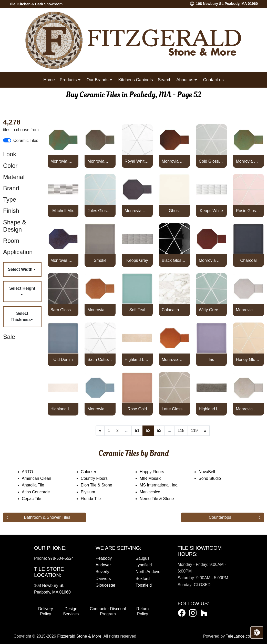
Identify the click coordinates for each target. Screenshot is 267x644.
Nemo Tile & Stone (163, 499)
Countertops (220, 517)
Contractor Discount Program (108, 611)
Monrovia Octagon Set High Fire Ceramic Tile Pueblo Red (211, 260)
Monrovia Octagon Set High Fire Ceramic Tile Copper (63, 161)
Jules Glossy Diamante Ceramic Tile (100, 211)
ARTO (33, 472)
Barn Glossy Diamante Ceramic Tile (63, 310)
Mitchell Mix (63, 211)
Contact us (213, 80)
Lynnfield (144, 565)
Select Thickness (21, 316)
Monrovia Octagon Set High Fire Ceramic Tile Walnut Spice (248, 409)
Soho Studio (215, 478)
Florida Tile (95, 499)
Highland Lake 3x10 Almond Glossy (137, 360)
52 (148, 430)
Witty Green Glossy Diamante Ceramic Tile (211, 310)
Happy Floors (157, 472)
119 (194, 430)
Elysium (92, 492)
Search (165, 80)
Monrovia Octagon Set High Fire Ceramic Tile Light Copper (248, 161)
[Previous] (100, 431)
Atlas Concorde (39, 492)
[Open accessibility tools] (257, 632)
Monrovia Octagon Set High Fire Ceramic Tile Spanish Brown (174, 360)
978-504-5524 (61, 558)
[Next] (205, 431)
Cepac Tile (35, 499)
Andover (103, 565)
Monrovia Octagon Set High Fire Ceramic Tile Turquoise (100, 409)
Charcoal (249, 260)
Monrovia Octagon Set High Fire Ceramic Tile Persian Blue (63, 260)
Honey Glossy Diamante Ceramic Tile (248, 360)
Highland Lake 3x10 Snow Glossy (63, 409)
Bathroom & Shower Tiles (47, 517)
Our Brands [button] (98, 80)
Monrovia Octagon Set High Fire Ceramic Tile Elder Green (100, 161)
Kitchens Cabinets (135, 80)
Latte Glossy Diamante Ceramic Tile (174, 409)
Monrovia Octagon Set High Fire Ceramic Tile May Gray (137, 211)
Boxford (143, 579)
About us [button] (185, 80)
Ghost (174, 211)
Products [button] (69, 80)
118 (181, 430)
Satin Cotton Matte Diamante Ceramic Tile (100, 360)
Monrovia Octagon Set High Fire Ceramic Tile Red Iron (100, 310)
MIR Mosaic (156, 478)
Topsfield (144, 585)
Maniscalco (155, 492)
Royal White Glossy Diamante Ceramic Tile (137, 161)
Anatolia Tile (38, 485)
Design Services (71, 611)
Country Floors (99, 478)
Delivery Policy (46, 611)
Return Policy (142, 611)
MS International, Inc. (164, 485)
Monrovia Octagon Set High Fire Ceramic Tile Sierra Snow (248, 310)
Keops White (212, 211)
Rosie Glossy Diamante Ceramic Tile (248, 211)
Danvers (103, 579)
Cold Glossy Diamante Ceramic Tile (211, 161)
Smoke (100, 260)
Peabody (104, 558)
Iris (211, 360)
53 (159, 430)
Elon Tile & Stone (101, 485)
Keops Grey (137, 260)
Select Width (21, 269)
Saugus (142, 558)
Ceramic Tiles (26, 141)
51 (137, 430)
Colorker (94, 472)
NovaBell (212, 472)
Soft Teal (137, 310)
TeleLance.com (240, 636)
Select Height (22, 288)
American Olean (42, 478)
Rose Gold (137, 409)
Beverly (102, 572)
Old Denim (63, 360)
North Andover (149, 572)
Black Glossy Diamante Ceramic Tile (174, 260)
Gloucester (105, 585)
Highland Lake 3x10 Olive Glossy (211, 409)
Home (49, 80)
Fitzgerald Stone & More (79, 636)
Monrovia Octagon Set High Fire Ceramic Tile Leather (174, 161)
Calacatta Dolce (174, 310)
